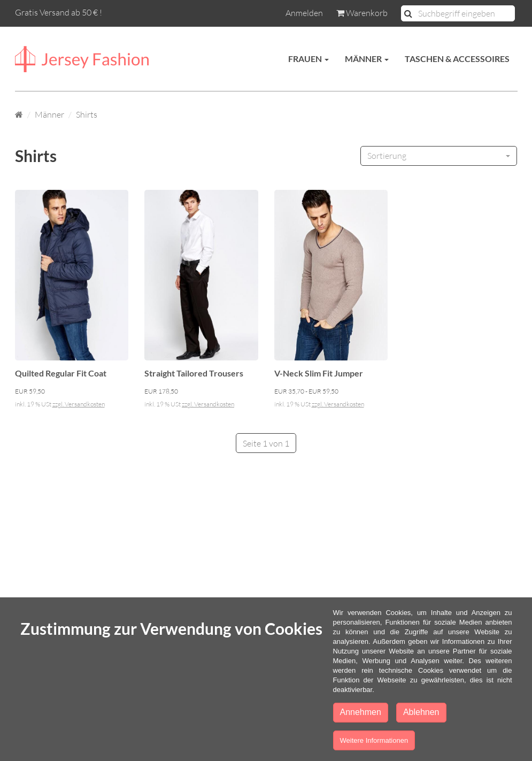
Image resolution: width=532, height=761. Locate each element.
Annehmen (361, 712)
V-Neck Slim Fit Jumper (319, 373)
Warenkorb (362, 13)
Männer (367, 59)
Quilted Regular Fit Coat (61, 373)
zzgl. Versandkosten (79, 404)
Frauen (309, 59)
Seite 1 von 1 (266, 443)
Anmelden (304, 13)
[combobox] (439, 156)
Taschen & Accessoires (457, 59)
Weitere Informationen (374, 740)
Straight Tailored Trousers (194, 373)
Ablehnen (421, 712)
